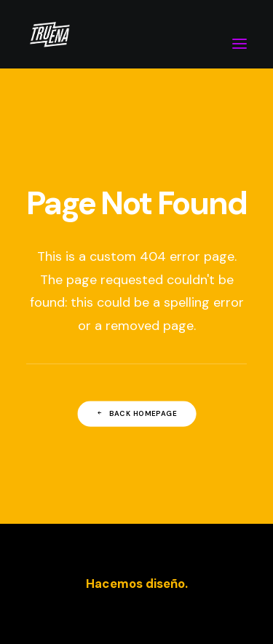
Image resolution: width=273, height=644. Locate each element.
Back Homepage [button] (137, 414)
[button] (240, 34)
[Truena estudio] (50, 34)
